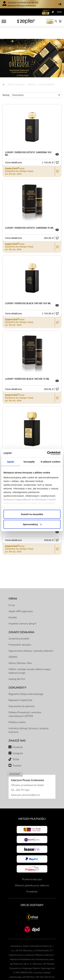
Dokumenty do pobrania (22, 695)
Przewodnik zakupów (20, 633)
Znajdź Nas (17, 729)
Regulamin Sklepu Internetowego (26, 682)
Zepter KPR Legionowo (21, 600)
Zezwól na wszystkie (32, 514)
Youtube (17, 754)
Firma (13, 587)
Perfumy (32, 73)
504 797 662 (23, 778)
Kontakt (13, 606)
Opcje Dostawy (32, 893)
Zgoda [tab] (11, 462)
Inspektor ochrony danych (23, 612)
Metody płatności (32, 807)
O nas (12, 593)
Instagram (18, 742)
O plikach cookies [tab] (51, 462)
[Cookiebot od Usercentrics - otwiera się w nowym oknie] (47, 453)
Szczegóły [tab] (29, 462)
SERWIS (13, 645)
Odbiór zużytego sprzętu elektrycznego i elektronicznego (30, 659)
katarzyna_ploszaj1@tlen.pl (25, 783)
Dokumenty (17, 676)
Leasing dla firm (17, 667)
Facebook (18, 735)
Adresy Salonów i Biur (20, 651)
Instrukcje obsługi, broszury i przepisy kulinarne (29, 719)
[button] (60, 4)
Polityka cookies (17, 711)
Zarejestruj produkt (19, 627)
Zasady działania (21, 620)
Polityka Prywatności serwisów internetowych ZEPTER (25, 703)
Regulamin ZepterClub (20, 689)
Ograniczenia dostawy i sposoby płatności (31, 639)
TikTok (16, 748)
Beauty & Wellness (16, 73)
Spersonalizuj (32, 524)
